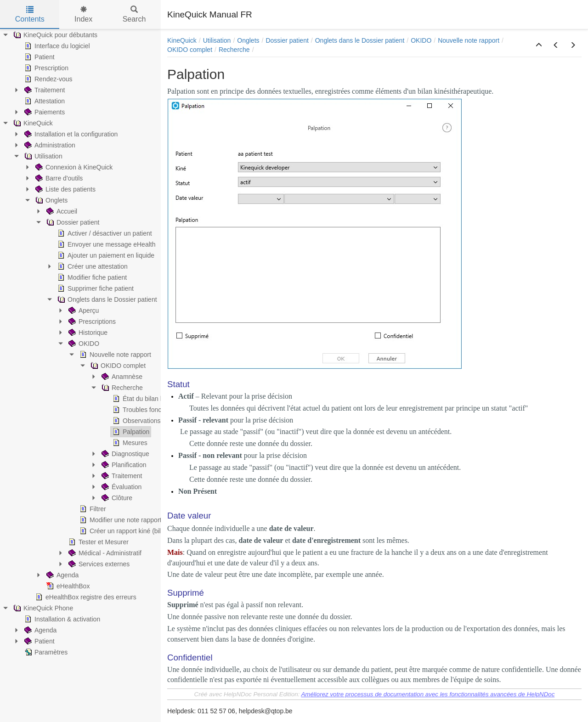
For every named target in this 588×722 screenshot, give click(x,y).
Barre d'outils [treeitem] (58, 178)
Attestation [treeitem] (44, 101)
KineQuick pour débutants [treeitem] (54, 35)
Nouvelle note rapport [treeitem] (114, 355)
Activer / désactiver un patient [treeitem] (104, 233)
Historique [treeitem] (87, 333)
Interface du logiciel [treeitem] (56, 46)
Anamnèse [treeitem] (121, 377)
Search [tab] (134, 14)
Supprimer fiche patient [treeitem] (95, 288)
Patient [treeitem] (39, 57)
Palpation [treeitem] (130, 432)
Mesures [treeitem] (129, 443)
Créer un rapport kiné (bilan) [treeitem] (124, 531)
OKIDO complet (190, 50)
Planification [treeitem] (123, 465)
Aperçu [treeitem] (83, 310)
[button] (539, 45)
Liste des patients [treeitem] (65, 189)
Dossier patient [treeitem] (72, 222)
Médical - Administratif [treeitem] (104, 553)
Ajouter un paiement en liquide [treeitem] (105, 255)
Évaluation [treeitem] (121, 487)
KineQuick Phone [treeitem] (42, 608)
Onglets (248, 40)
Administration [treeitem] (49, 145)
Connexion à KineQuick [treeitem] (73, 167)
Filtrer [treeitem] (92, 509)
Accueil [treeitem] (61, 211)
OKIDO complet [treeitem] (117, 366)
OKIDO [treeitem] (83, 344)
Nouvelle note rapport (469, 40)
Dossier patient (287, 40)
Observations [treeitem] (136, 421)
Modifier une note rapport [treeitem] (119, 520)
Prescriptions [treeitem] (91, 322)
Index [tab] (83, 14)
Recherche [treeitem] (121, 388)
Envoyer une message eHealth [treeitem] (105, 244)
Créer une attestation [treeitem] (92, 266)
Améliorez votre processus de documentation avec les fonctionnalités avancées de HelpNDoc (428, 694)
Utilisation (217, 40)
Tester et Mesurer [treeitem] (98, 542)
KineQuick (182, 40)
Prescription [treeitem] (45, 68)
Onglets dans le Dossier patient (360, 40)
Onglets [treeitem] (51, 200)
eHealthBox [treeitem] (67, 586)
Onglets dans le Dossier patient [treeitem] (106, 299)
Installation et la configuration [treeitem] (70, 134)
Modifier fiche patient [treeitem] (91, 277)
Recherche (234, 50)
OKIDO (421, 40)
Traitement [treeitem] (44, 90)
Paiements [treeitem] (44, 112)
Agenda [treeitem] (62, 575)
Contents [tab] (30, 14)
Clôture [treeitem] (116, 498)
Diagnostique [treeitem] (124, 454)
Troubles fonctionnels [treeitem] (147, 410)
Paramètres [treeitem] (45, 652)
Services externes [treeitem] (98, 564)
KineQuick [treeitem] (32, 123)
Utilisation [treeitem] (42, 156)
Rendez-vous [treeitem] (48, 79)
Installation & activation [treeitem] (61, 619)
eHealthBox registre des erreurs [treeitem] (85, 597)
